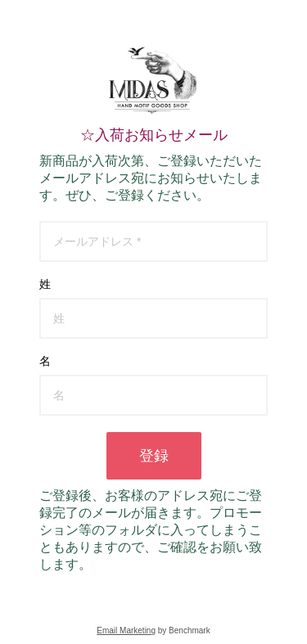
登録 (154, 456)
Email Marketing (126, 630)
